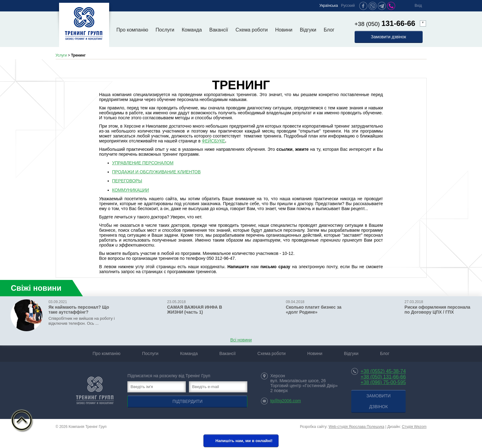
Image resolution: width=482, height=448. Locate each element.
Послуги (165, 30)
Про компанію (132, 30)
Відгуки (308, 30)
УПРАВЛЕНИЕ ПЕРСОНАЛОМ (143, 163)
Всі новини (241, 340)
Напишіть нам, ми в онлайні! (240, 441)
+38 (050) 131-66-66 (383, 377)
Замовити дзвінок (389, 37)
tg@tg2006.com (286, 401)
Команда (192, 30)
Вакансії (219, 30)
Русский (348, 6)
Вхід (418, 6)
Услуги (61, 55)
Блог (329, 30)
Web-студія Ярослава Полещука (356, 427)
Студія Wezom (414, 427)
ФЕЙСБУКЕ (213, 141)
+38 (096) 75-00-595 (383, 382)
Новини (284, 30)
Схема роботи (252, 30)
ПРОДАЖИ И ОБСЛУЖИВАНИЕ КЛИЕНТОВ (157, 172)
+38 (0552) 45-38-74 (383, 371)
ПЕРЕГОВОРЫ (127, 181)
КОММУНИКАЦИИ (131, 190)
